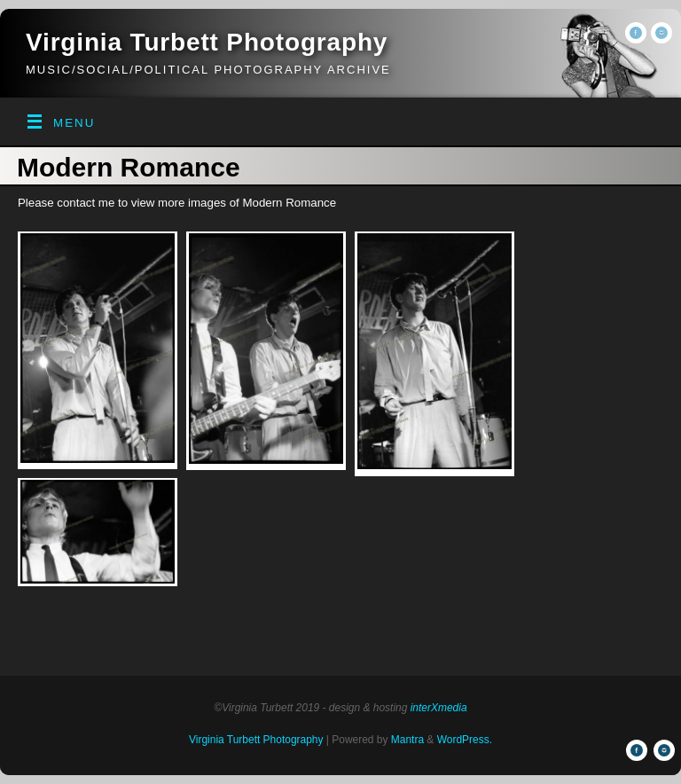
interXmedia (439, 708)
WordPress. (465, 740)
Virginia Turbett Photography (207, 42)
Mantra (407, 740)
